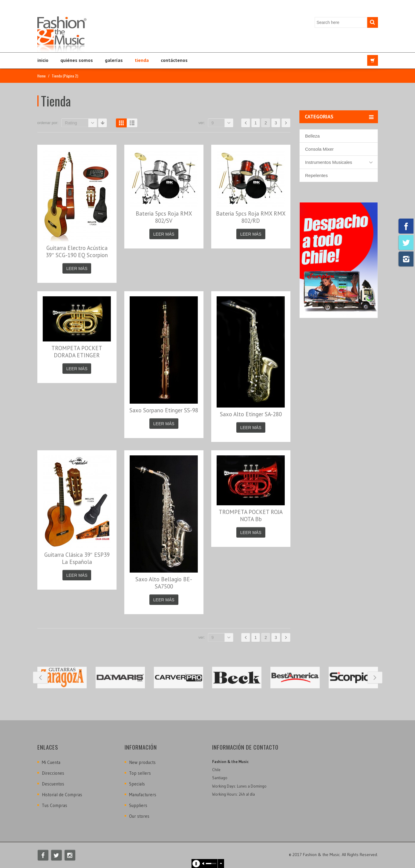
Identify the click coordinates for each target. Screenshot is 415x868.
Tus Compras (55, 805)
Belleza (312, 136)
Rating (81, 123)
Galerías (114, 60)
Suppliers (138, 805)
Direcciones (53, 773)
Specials (137, 784)
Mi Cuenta (51, 762)
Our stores (139, 816)
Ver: (202, 123)
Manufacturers (143, 795)
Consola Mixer (319, 149)
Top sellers (140, 773)
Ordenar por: (48, 123)
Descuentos (53, 784)
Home (42, 76)
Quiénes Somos (77, 60)
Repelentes (316, 175)
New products (142, 762)
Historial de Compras (62, 795)
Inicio (43, 60)
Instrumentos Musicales (329, 162)
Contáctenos (174, 60)
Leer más (77, 269)
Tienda (142, 60)
